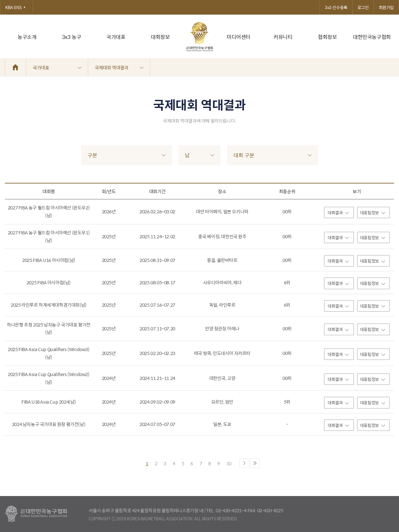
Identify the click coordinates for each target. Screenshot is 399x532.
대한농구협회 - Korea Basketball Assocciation (36, 514)
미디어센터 (239, 37)
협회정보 (327, 37)
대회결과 (338, 213)
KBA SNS (17, 7)
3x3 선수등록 (336, 7)
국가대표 (116, 37)
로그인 (363, 7)
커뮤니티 (283, 37)
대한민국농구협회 (372, 37)
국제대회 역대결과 (119, 67)
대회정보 (160, 37)
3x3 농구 (72, 37)
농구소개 (27, 37)
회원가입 (386, 7)
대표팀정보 (373, 213)
